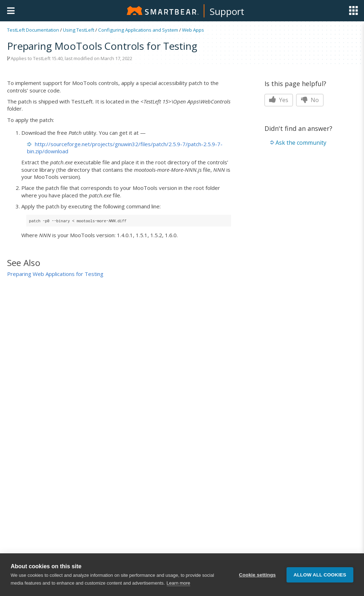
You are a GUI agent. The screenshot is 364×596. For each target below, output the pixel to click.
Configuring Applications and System (138, 30)
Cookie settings (257, 575)
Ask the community (301, 143)
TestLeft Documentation (33, 30)
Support (227, 11)
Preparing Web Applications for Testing (55, 274)
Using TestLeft (79, 30)
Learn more (178, 583)
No (310, 100)
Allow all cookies (320, 575)
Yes (279, 100)
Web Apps (193, 30)
